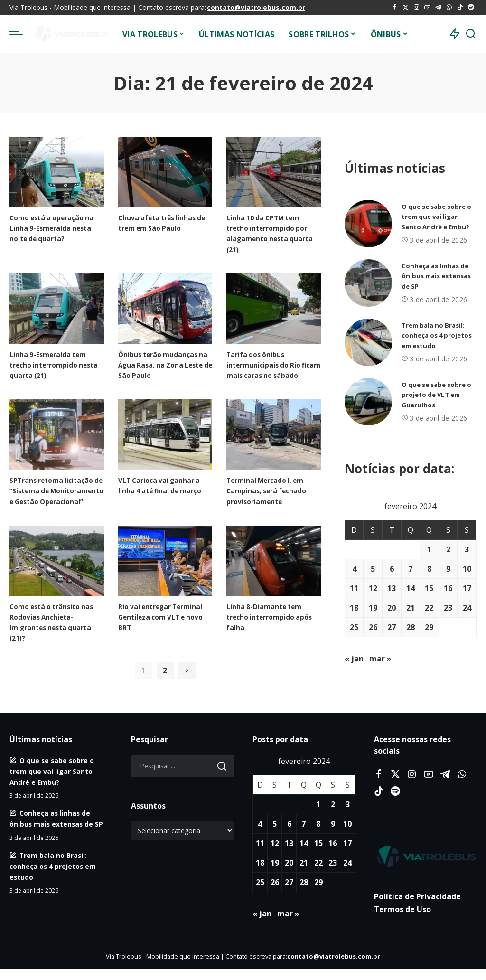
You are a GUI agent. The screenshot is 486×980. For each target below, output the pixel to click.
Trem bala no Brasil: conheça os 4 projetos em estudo (436, 335)
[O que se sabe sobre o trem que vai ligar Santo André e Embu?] (368, 224)
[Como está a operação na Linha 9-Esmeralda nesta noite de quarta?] (57, 172)
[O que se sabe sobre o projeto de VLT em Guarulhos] (368, 402)
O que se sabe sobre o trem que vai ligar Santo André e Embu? (438, 217)
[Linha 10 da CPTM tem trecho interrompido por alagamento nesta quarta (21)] (274, 172)
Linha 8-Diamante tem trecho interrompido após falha (273, 638)
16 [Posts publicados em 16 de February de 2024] (448, 588)
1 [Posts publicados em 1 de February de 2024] (429, 549)
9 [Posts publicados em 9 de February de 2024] (448, 569)
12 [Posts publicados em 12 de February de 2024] (373, 588)
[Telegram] (438, 8)
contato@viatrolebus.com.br (256, 7)
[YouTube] (427, 8)
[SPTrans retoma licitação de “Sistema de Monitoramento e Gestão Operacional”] (57, 445)
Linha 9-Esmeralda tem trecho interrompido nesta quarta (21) (50, 365)
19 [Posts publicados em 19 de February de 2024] (373, 608)
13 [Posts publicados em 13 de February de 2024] (392, 588)
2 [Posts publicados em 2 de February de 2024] (448, 549)
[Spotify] (471, 8)
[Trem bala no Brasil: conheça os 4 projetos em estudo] (368, 342)
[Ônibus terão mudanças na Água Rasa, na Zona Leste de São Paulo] (165, 309)
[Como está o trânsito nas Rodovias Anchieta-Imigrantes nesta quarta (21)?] (57, 582)
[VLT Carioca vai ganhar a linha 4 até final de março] (165, 445)
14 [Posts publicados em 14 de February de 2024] (411, 588)
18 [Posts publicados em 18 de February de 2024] (354, 608)
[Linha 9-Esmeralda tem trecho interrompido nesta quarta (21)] (57, 309)
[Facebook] (395, 8)
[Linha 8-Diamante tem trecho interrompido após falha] (274, 582)
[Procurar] (471, 34)
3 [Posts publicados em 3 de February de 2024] (467, 549)
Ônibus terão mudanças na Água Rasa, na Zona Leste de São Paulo (160, 365)
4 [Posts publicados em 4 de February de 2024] (354, 569)
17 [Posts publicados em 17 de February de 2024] (467, 588)
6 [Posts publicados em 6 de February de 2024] (392, 569)
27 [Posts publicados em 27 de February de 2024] (392, 627)
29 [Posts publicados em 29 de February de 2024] (429, 627)
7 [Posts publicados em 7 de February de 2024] (410, 569)
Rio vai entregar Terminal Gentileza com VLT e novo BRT (164, 638)
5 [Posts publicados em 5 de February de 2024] (373, 569)
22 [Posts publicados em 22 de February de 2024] (429, 608)
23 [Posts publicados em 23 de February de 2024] (448, 608)
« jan (354, 659)
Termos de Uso (402, 920)
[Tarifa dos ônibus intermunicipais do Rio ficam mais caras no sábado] (274, 309)
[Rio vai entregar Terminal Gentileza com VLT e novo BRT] (165, 582)
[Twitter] (406, 8)
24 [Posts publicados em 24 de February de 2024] (467, 608)
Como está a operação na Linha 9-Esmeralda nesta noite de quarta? (55, 228)
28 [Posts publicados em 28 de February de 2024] (411, 627)
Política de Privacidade (417, 907)
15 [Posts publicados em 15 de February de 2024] (429, 588)
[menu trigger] (21, 34)
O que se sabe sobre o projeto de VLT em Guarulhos (436, 395)
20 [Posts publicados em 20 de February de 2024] (392, 608)
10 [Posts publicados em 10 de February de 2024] (467, 569)
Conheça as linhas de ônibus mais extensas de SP (438, 276)
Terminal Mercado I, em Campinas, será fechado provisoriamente (268, 501)
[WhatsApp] (449, 8)
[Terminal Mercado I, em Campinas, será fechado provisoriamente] (274, 445)
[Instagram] (416, 8)
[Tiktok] (460, 8)
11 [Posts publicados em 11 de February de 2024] (354, 588)
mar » (380, 659)
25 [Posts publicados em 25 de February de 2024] (354, 627)
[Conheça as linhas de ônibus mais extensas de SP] (368, 283)
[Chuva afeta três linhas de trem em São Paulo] (165, 172)
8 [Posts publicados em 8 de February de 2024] (429, 569)
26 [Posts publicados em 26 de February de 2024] (373, 627)
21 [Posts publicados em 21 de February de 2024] (411, 608)
